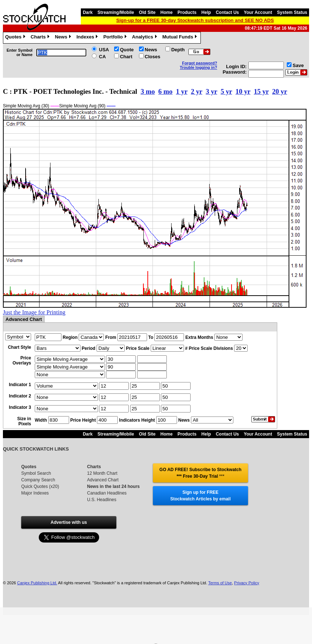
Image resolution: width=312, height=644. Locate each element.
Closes (153, 57)
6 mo (166, 91)
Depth (178, 50)
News (64, 38)
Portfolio (116, 38)
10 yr (243, 91)
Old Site (147, 12)
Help (206, 12)
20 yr (280, 91)
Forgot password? (200, 63)
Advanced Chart (103, 480)
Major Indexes (35, 493)
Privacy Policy (247, 583)
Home (167, 12)
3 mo (148, 91)
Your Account (258, 12)
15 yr (261, 91)
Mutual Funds (181, 38)
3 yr (211, 91)
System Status (292, 12)
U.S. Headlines (102, 500)
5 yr (226, 91)
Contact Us (227, 12)
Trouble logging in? (199, 67)
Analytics (145, 38)
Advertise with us (69, 522)
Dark (88, 12)
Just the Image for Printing (34, 312)
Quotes (16, 38)
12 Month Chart (102, 473)
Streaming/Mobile (116, 12)
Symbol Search (36, 473)
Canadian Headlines (107, 493)
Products (187, 12)
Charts (41, 38)
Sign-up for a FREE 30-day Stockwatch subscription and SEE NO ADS (195, 20)
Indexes (88, 38)
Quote (127, 50)
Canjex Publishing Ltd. (37, 583)
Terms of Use (220, 583)
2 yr (197, 91)
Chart (126, 57)
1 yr (182, 91)
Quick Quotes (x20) (40, 486)
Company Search (38, 480)
